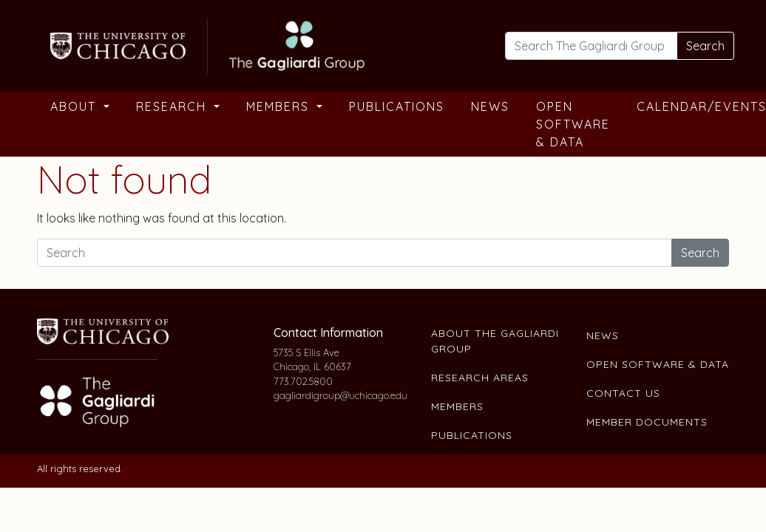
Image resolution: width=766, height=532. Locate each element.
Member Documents (647, 422)
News (490, 106)
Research (173, 106)
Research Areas (480, 378)
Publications (397, 106)
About (75, 106)
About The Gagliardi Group (495, 341)
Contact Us (623, 393)
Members (280, 106)
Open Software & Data (573, 124)
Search (705, 46)
